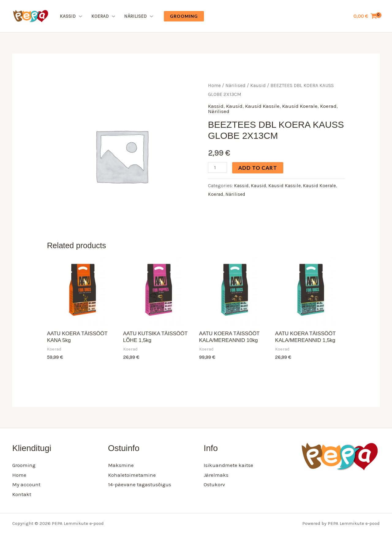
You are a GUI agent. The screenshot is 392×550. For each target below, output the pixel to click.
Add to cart (258, 168)
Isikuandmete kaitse (228, 465)
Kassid (68, 16)
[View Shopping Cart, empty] (365, 16)
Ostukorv (214, 484)
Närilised (135, 16)
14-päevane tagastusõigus (140, 484)
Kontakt (22, 494)
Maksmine (121, 465)
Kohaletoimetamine (132, 475)
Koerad (100, 16)
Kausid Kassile (262, 106)
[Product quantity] (217, 167)
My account (26, 484)
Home (214, 85)
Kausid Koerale (300, 106)
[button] (184, 16)
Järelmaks (216, 475)
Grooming (24, 465)
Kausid (258, 85)
